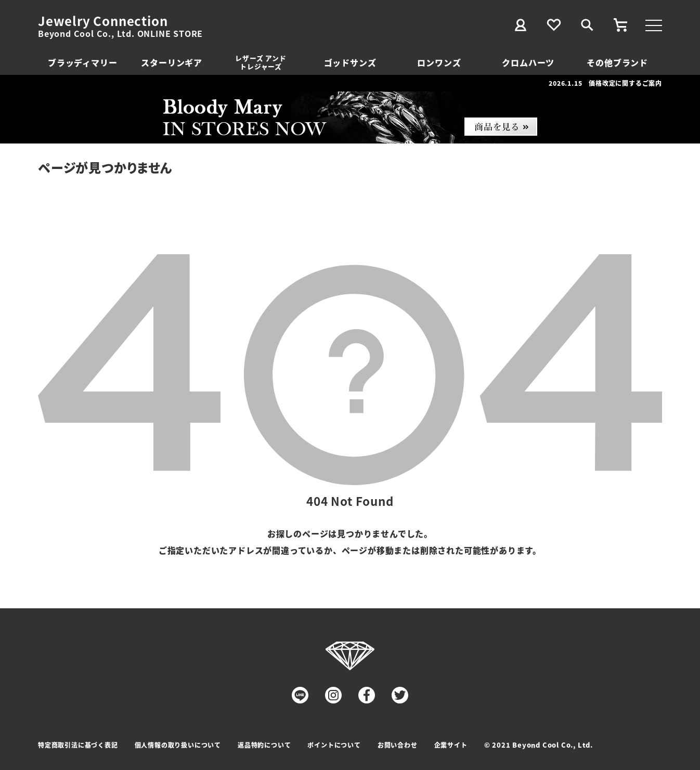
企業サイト (451, 745)
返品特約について (264, 745)
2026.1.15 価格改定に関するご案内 (605, 83)
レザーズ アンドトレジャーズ (261, 62)
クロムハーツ (528, 62)
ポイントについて (334, 745)
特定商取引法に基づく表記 (78, 745)
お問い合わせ (398, 745)
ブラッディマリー (82, 62)
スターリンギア (172, 62)
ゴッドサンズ (350, 62)
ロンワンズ (439, 62)
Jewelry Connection (103, 21)
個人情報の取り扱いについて (178, 745)
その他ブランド (617, 62)
